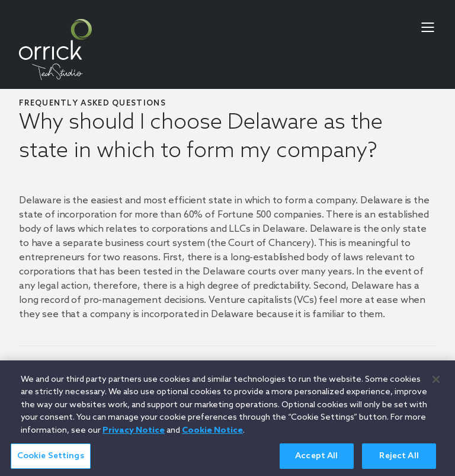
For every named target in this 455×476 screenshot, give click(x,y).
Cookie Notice (212, 434)
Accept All (316, 460)
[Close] (436, 383)
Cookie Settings (51, 460)
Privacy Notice (134, 434)
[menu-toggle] (428, 27)
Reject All (399, 460)
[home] (55, 49)
